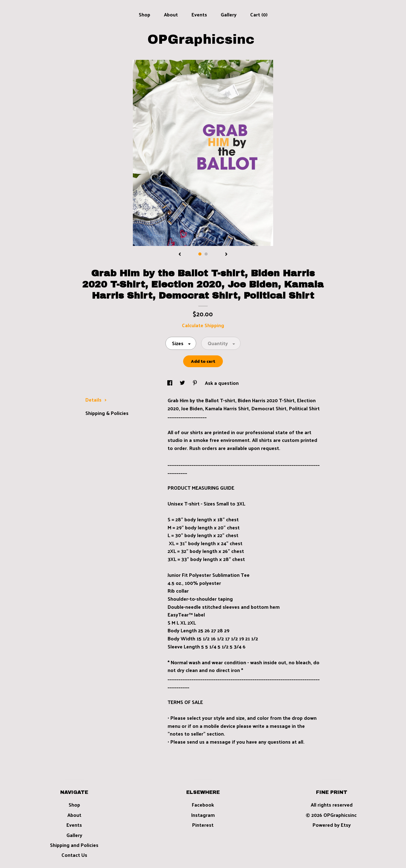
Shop (144, 14)
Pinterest (203, 825)
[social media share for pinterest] (196, 383)
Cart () (259, 14)
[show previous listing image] (180, 255)
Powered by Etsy (332, 825)
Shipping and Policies (74, 845)
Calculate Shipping (203, 325)
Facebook (203, 805)
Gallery (229, 14)
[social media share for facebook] (170, 383)
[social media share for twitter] (183, 383)
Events (199, 14)
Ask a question (222, 383)
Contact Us (74, 855)
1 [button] (200, 254)
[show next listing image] (226, 255)
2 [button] (206, 254)
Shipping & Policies (107, 413)
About (171, 14)
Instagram (203, 815)
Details (96, 400)
